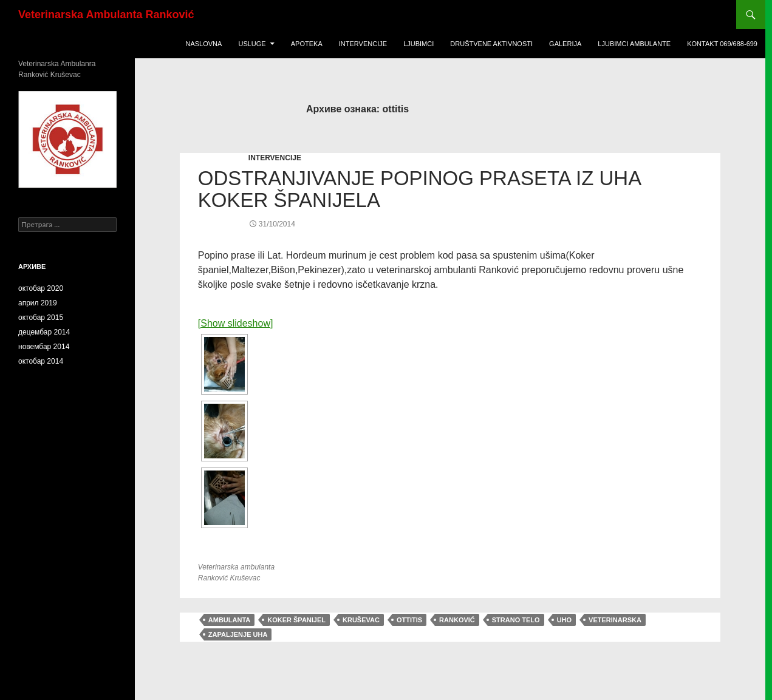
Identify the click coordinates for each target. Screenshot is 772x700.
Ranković (457, 620)
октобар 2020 (41, 288)
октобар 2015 (41, 318)
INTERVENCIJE (275, 158)
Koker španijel (296, 620)
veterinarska (615, 620)
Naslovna (203, 44)
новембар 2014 (44, 347)
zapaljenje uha (238, 634)
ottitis (409, 620)
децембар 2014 (44, 332)
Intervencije (363, 44)
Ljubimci (418, 44)
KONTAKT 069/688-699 (722, 44)
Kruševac (361, 620)
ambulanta (229, 620)
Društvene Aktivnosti (491, 44)
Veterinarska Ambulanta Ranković (106, 15)
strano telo (516, 620)
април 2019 (38, 303)
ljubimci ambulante (634, 44)
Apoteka (307, 44)
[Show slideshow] (236, 323)
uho (564, 620)
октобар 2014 (41, 361)
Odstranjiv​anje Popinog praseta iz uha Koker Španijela (419, 189)
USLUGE (252, 44)
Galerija (565, 44)
